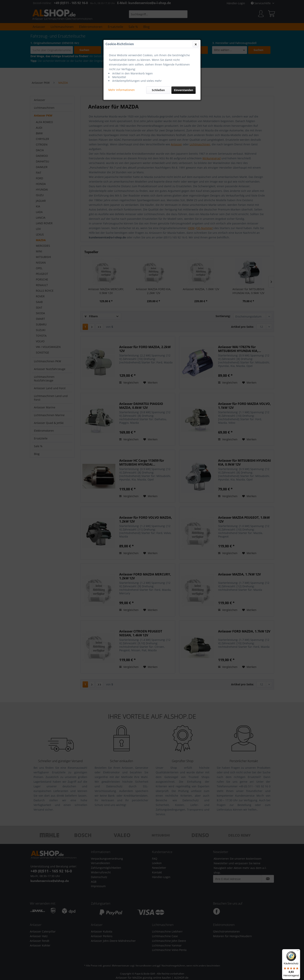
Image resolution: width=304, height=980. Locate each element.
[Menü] (298, 952)
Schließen (158, 90)
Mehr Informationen (122, 90)
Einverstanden (184, 90)
